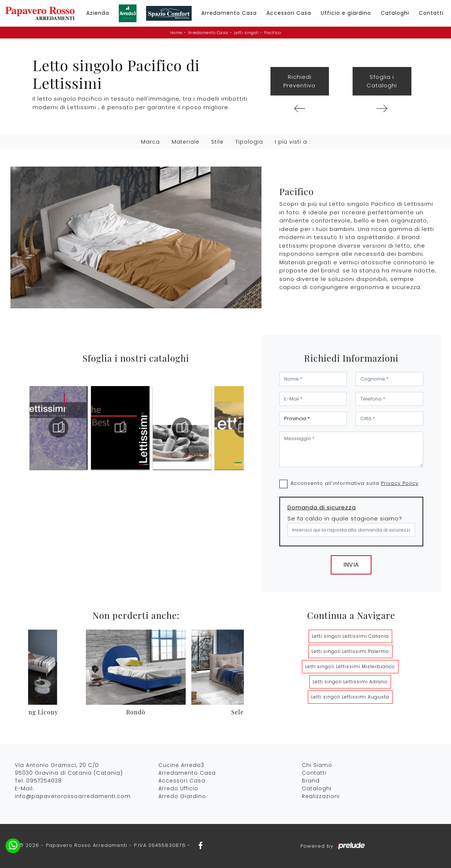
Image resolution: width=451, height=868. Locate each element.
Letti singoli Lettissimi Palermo (350, 651)
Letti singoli (246, 33)
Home (176, 33)
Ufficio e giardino (346, 13)
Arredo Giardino (182, 796)
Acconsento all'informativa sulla (354, 483)
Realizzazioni (321, 796)
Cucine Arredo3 (181, 765)
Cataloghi (395, 13)
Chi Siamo (317, 765)
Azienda (98, 13)
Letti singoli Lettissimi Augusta (350, 697)
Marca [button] (150, 142)
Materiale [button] (186, 142)
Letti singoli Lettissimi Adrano (350, 682)
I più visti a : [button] (293, 142)
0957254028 (44, 781)
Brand (311, 781)
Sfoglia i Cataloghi (382, 81)
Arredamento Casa (229, 13)
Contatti (431, 13)
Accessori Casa (289, 13)
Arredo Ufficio (178, 788)
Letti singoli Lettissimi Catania (350, 636)
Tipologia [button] (249, 142)
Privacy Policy (400, 483)
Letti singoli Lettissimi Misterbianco (350, 666)
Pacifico (272, 33)
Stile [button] (217, 142)
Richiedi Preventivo (299, 81)
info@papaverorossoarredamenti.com (73, 796)
